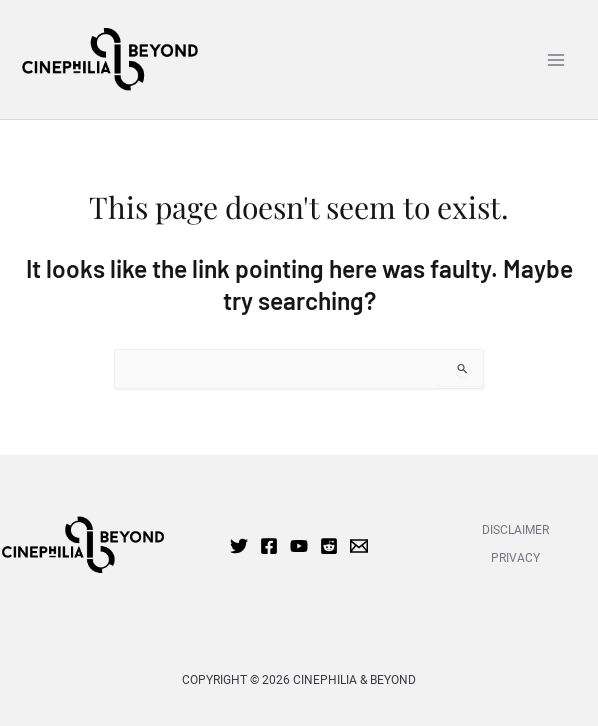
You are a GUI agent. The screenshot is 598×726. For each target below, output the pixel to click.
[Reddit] (329, 546)
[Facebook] (269, 546)
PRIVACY (515, 558)
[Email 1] (359, 546)
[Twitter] (239, 546)
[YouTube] (299, 546)
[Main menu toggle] (555, 59)
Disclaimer (515, 530)
